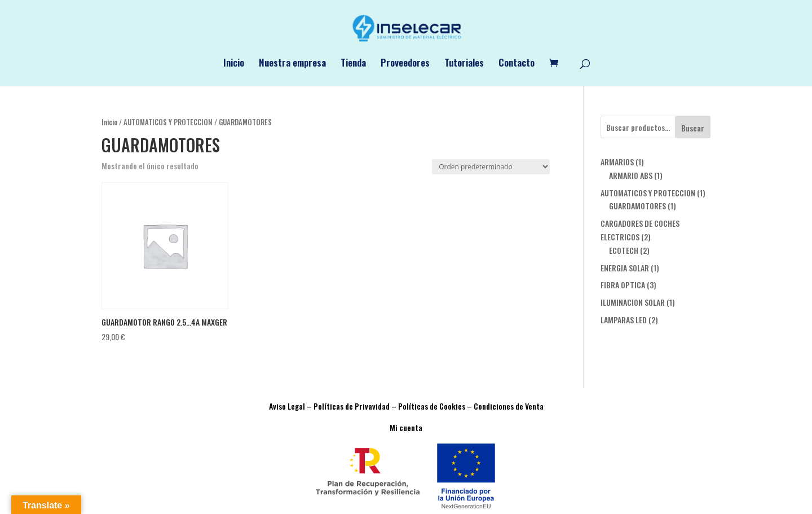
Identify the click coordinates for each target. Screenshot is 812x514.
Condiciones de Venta (509, 406)
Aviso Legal (287, 406)
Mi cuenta (406, 427)
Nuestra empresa (292, 64)
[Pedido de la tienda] (491, 167)
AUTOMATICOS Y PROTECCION (168, 122)
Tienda (353, 64)
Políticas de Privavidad (352, 406)
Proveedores (405, 64)
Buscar (693, 128)
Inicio (234, 64)
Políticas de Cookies (432, 406)
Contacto (517, 64)
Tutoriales (464, 64)
